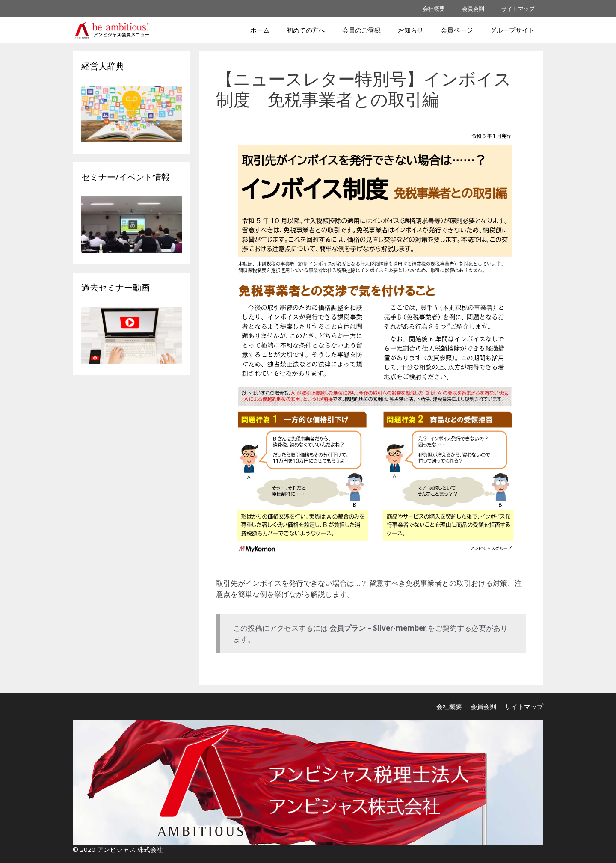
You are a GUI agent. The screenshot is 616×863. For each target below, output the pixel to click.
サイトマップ (518, 9)
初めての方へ (306, 30)
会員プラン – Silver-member (378, 628)
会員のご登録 (361, 30)
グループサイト (512, 30)
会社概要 (434, 9)
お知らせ (411, 30)
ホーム (260, 30)
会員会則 (473, 9)
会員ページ (457, 30)
